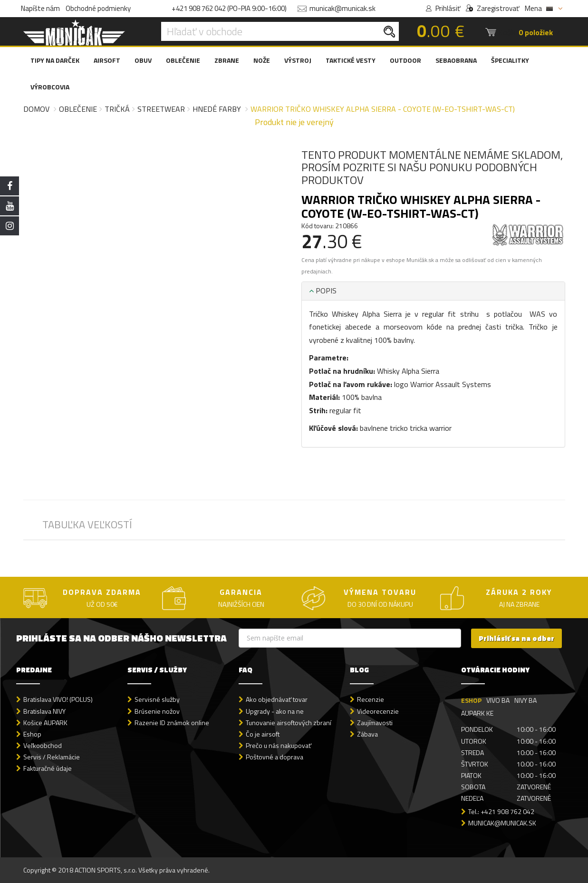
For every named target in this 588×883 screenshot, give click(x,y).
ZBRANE (227, 60)
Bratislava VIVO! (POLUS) (58, 699)
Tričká (117, 109)
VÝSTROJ (298, 60)
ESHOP (471, 700)
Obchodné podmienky (98, 8)
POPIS (323, 291)
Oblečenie (78, 109)
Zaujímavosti (375, 723)
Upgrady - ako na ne (275, 711)
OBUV (143, 60)
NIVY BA (525, 700)
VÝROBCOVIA (50, 87)
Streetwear (161, 109)
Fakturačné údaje (48, 768)
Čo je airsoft (263, 734)
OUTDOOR (405, 60)
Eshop (32, 734)
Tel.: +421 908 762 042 (501, 811)
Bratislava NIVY (44, 711)
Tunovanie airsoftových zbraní (289, 723)
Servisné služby (157, 699)
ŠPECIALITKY (510, 60)
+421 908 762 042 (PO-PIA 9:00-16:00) (229, 8)
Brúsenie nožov (157, 711)
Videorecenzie (378, 711)
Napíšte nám (40, 8)
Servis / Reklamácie (52, 757)
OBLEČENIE (183, 60)
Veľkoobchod (43, 745)
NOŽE (262, 60)
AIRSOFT (107, 60)
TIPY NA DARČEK (55, 60)
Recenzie (371, 699)
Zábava (367, 734)
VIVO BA (498, 700)
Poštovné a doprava (275, 757)
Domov (36, 109)
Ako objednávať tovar (277, 699)
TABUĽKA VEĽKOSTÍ (87, 524)
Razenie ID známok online (172, 723)
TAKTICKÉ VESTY (351, 60)
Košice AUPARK (45, 723)
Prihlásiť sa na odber (516, 638)
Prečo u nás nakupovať (279, 745)
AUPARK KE (477, 713)
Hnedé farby (217, 109)
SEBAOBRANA (456, 60)
